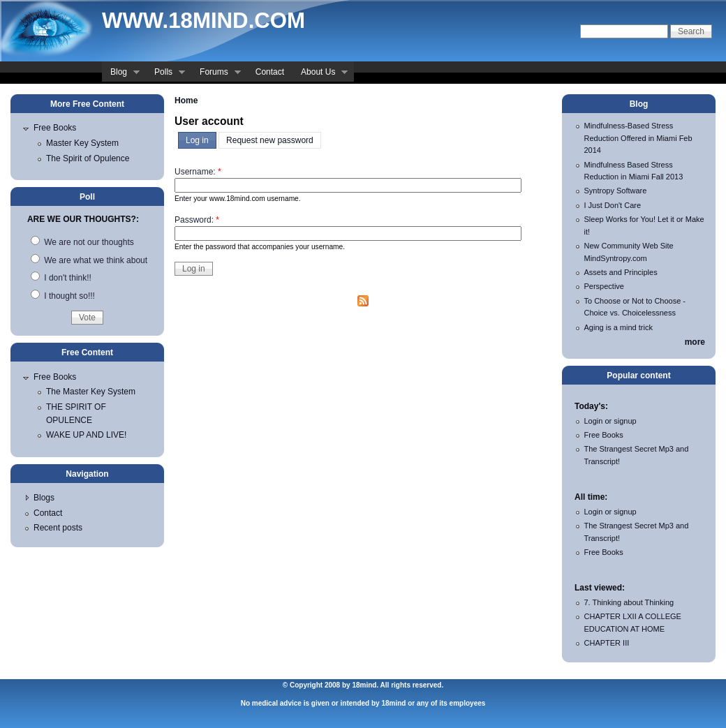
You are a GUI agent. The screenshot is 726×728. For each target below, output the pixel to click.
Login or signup (610, 421)
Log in (197, 140)
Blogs (44, 498)
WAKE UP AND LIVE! (86, 435)
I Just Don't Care (613, 205)
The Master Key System (91, 392)
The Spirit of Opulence (88, 158)
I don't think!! (61, 278)
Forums (216, 73)
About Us (320, 73)
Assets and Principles (621, 272)
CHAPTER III (607, 643)
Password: (197, 220)
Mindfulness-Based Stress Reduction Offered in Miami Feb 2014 (638, 138)
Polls (165, 73)
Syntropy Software (616, 191)
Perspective (604, 286)
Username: (198, 172)
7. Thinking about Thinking (629, 602)
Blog (121, 73)
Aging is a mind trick (618, 327)
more (695, 342)
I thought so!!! (63, 296)
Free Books (55, 128)
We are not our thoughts (82, 242)
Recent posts (58, 528)
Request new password (270, 140)
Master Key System (82, 143)
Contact (270, 72)
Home (186, 101)
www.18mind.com (203, 21)
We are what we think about (89, 260)
